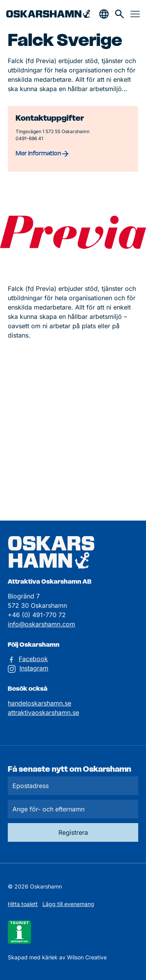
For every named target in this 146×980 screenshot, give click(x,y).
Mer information (42, 153)
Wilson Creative (87, 957)
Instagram (34, 668)
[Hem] (48, 14)
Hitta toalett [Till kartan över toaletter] (23, 904)
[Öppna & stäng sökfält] (104, 14)
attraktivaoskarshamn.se (43, 713)
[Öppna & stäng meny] (135, 14)
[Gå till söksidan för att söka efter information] (120, 14)
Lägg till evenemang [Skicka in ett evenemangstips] (68, 904)
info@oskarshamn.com (41, 624)
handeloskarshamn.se (40, 703)
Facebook (33, 659)
